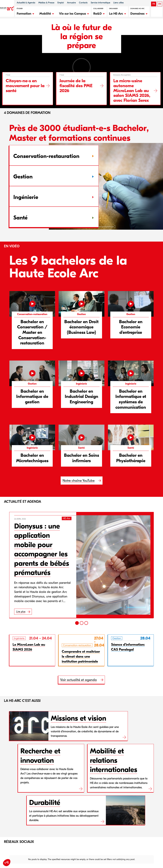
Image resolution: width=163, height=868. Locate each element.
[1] (77, 623)
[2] (82, 623)
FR (154, 4)
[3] (86, 623)
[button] (26, 13)
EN (160, 4)
